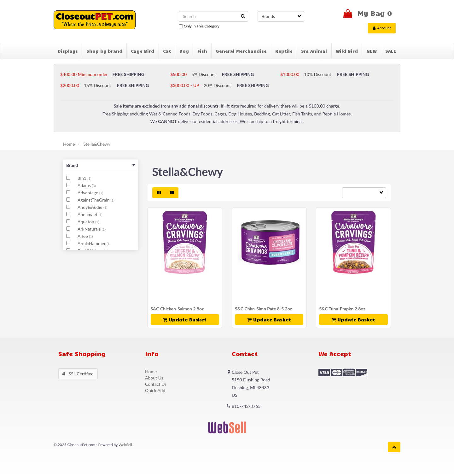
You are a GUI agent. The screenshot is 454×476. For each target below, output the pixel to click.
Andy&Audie (90, 207)
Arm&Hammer (92, 243)
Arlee (83, 236)
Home (69, 144)
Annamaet (88, 214)
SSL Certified (78, 374)
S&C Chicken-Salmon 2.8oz (177, 309)
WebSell (125, 445)
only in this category (199, 26)
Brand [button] (101, 165)
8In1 (82, 178)
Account (382, 28)
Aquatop (86, 222)
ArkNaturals (90, 229)
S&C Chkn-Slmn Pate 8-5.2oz (263, 309)
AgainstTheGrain (94, 200)
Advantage (88, 193)
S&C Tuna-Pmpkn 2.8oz (342, 309)
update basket (185, 320)
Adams (85, 185)
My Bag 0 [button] (368, 13)
